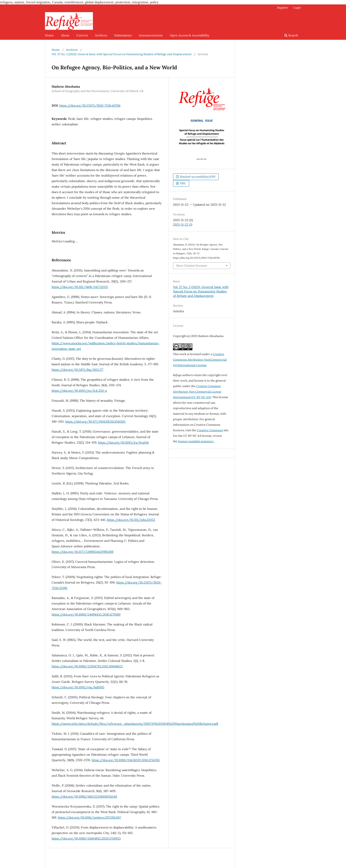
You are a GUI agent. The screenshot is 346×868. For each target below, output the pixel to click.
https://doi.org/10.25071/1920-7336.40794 (90, 105)
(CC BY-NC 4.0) (197, 392)
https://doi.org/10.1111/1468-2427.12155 (80, 287)
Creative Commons (210, 430)
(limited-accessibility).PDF (197, 177)
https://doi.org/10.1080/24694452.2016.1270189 (86, 614)
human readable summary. (196, 441)
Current (82, 35)
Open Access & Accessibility (190, 35)
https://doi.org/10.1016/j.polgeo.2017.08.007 (89, 817)
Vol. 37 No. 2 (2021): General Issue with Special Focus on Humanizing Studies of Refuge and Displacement (122, 54)
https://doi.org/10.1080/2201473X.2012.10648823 (87, 666)
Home (49, 35)
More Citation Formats (192, 266)
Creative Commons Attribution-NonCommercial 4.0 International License (200, 360)
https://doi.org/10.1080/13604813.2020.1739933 (86, 838)
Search (291, 35)
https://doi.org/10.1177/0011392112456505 (95, 422)
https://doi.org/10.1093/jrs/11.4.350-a (79, 391)
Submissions (123, 35)
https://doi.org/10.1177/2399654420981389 (83, 552)
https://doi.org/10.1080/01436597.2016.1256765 (126, 760)
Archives (101, 35)
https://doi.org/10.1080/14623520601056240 (84, 796)
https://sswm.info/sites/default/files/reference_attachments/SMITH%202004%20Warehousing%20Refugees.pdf (135, 724)
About (65, 35)
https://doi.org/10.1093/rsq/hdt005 (78, 687)
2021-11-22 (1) (183, 224)
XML (183, 183)
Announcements (151, 35)
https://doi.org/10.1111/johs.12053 (131, 520)
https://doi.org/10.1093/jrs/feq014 (123, 442)
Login (297, 8)
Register (283, 8)
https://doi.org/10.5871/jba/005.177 (77, 370)
